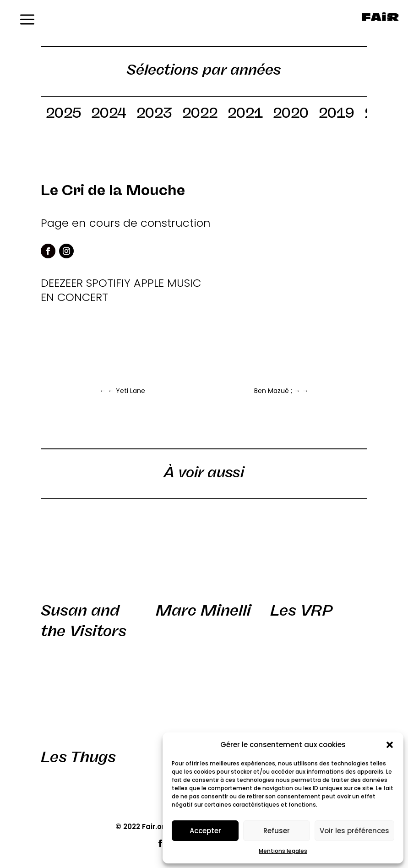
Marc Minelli (203, 610)
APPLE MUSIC (167, 283)
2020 (291, 115)
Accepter (205, 831)
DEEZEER (62, 283)
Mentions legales (283, 851)
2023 (154, 115)
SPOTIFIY (108, 283)
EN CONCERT (74, 297)
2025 (63, 115)
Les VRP (302, 610)
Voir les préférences (354, 831)
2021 (245, 115)
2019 (337, 115)
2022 (200, 115)
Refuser (277, 831)
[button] (390, 745)
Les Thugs (78, 757)
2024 (109, 115)
